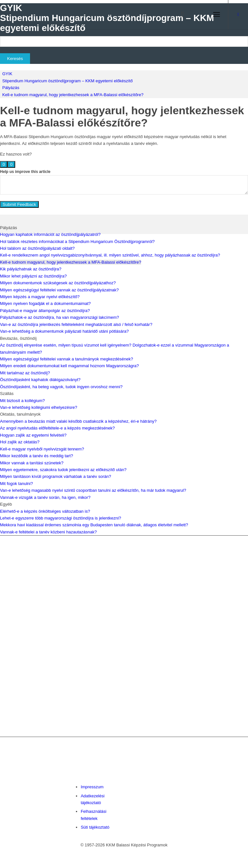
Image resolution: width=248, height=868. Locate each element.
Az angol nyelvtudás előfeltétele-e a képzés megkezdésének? (57, 428)
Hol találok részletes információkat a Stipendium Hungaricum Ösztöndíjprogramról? (77, 242)
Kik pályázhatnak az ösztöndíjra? (31, 269)
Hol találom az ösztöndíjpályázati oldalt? (37, 248)
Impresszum (92, 787)
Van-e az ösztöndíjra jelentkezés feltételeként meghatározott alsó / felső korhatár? (76, 324)
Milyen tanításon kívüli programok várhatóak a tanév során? (56, 476)
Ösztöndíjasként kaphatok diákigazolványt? (40, 380)
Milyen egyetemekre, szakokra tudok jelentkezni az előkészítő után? (63, 470)
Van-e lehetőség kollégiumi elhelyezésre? (39, 407)
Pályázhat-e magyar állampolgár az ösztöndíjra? (45, 311)
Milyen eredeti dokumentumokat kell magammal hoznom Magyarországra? (69, 366)
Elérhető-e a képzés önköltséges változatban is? (45, 511)
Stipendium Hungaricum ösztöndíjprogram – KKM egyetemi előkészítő (67, 81)
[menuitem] (179, 15)
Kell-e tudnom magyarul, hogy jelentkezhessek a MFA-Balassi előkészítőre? (73, 95)
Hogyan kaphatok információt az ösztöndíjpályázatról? (50, 234)
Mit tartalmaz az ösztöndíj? (25, 373)
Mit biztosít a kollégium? (22, 401)
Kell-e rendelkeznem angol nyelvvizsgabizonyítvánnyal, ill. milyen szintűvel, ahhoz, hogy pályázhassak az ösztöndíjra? (110, 255)
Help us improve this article (25, 172)
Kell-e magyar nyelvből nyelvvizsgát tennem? (42, 449)
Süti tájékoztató (95, 827)
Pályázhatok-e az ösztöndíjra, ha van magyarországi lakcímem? (60, 317)
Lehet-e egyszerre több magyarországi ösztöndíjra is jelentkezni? (61, 518)
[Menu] (217, 15)
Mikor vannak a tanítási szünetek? (32, 463)
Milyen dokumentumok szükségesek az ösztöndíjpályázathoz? (58, 283)
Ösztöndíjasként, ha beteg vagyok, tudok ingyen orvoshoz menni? (61, 387)
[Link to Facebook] (238, 15)
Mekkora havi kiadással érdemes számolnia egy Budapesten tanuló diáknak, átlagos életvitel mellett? (94, 525)
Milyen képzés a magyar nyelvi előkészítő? (40, 297)
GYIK (7, 74)
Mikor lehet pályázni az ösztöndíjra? (33, 276)
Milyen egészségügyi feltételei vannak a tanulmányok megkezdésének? (67, 359)
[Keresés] (179, 15)
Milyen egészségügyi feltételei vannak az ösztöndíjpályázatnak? (59, 290)
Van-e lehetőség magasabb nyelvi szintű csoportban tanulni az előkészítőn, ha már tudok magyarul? (93, 490)
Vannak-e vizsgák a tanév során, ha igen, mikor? (45, 497)
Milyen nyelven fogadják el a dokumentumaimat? (45, 303)
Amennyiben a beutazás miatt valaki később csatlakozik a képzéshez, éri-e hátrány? (78, 421)
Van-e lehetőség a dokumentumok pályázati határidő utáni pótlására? (64, 331)
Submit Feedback (19, 204)
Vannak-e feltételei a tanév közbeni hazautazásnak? (48, 532)
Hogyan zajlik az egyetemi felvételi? (33, 435)
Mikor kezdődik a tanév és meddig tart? (36, 456)
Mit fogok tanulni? (16, 484)
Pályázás (11, 88)
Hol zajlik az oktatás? (20, 442)
